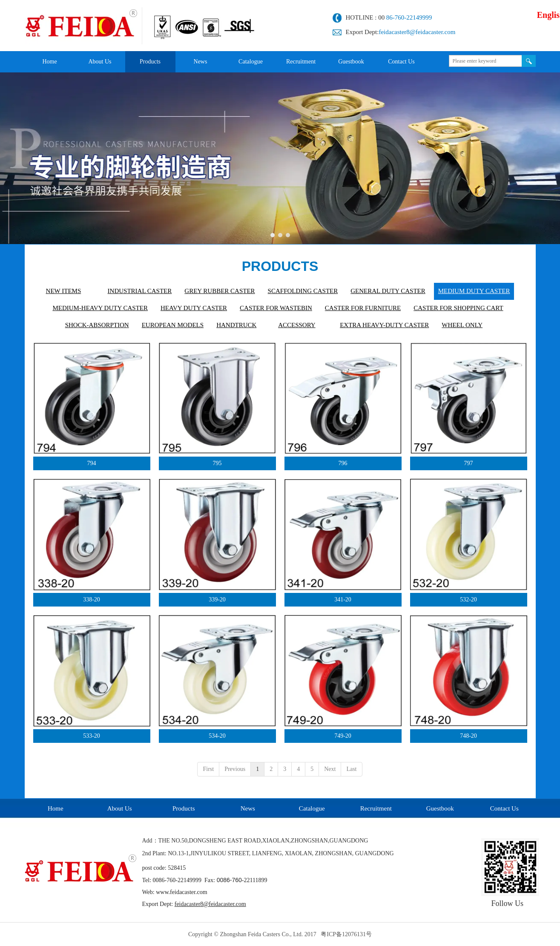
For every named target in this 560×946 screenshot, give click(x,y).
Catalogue (312, 808)
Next (330, 769)
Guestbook (440, 808)
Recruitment (376, 808)
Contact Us (504, 808)
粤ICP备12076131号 (346, 934)
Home (56, 808)
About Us (120, 808)
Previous (235, 769)
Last (351, 769)
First (208, 769)
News (248, 808)
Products (184, 808)
